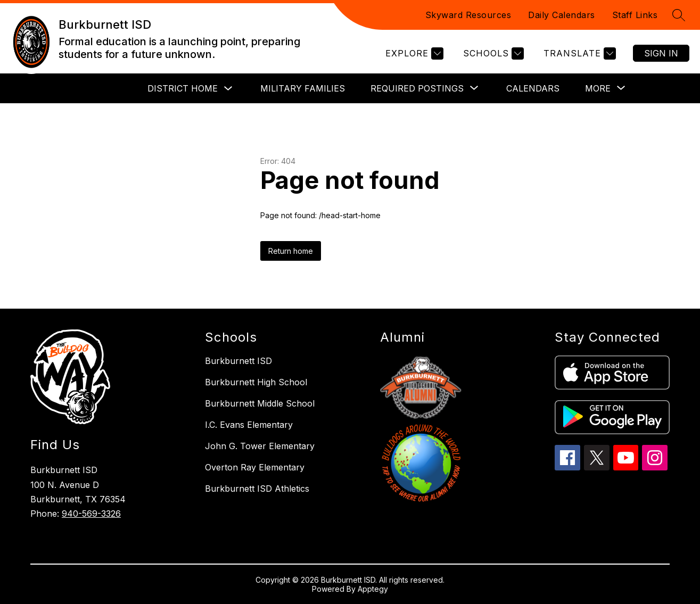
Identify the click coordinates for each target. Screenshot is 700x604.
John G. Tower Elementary (260, 446)
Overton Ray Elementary (255, 467)
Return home (291, 251)
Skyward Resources (468, 15)
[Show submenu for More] (598, 88)
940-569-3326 (91, 514)
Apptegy (373, 589)
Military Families (303, 88)
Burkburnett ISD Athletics (257, 489)
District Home (183, 88)
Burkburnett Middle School (260, 403)
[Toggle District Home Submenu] (228, 89)
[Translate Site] (578, 53)
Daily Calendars (562, 15)
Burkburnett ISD (238, 361)
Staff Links (635, 15)
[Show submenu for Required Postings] (417, 88)
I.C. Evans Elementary (249, 425)
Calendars (533, 88)
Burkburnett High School (256, 382)
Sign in (661, 53)
